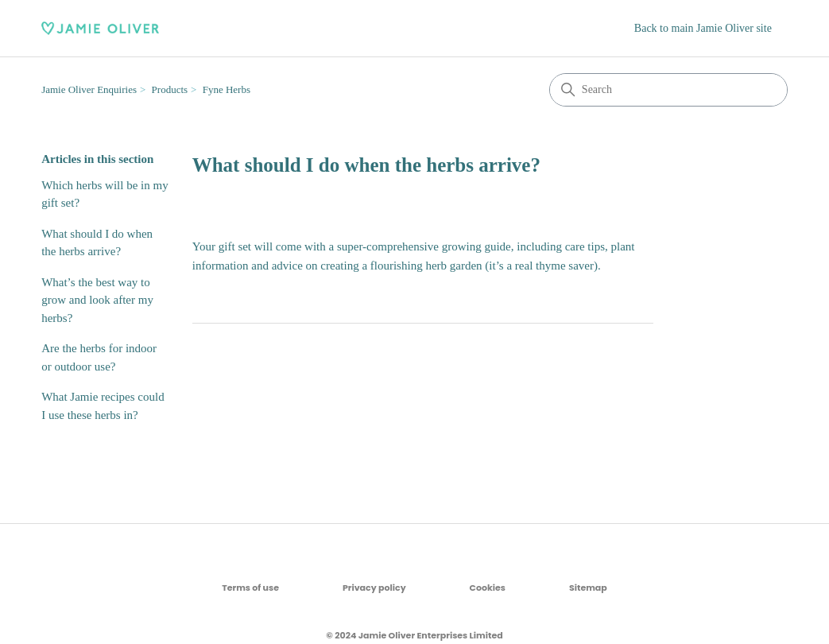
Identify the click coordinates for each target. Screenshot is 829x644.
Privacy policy (374, 588)
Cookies (488, 588)
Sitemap (588, 588)
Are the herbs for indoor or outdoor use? (99, 357)
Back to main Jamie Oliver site (703, 28)
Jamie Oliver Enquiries (89, 89)
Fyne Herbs (227, 89)
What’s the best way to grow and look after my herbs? (97, 300)
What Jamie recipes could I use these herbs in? (103, 406)
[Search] (668, 90)
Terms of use (250, 588)
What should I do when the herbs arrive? (97, 243)
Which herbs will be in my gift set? (105, 194)
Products (170, 89)
